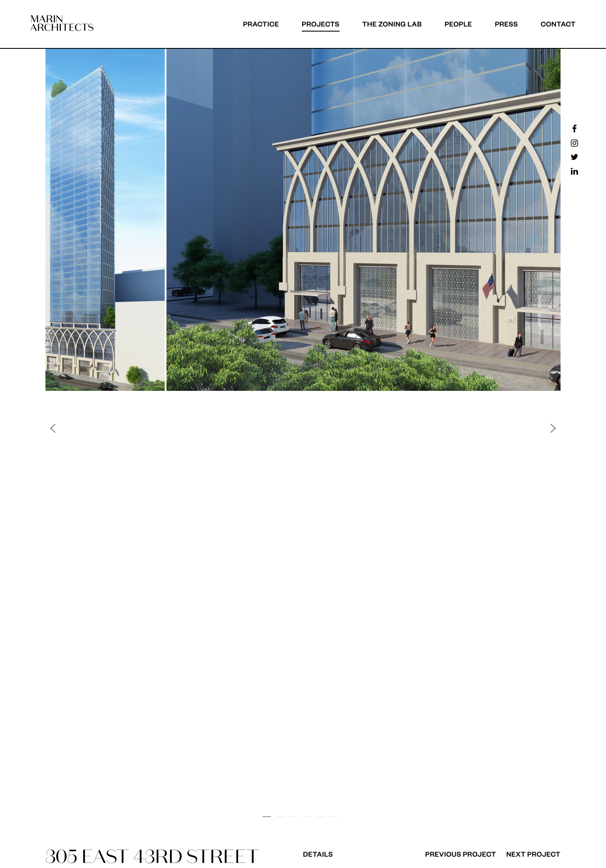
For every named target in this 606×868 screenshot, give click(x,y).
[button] (178, 428)
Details (318, 854)
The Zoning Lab (392, 24)
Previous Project (461, 854)
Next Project (533, 854)
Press (506, 24)
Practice (261, 24)
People (458, 24)
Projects (321, 24)
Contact (558, 24)
